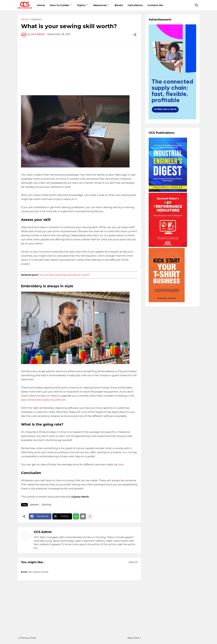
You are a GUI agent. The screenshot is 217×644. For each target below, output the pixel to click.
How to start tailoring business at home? (65, 275)
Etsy (100, 235)
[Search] (197, 5)
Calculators (135, 5)
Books (119, 5)
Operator (36, 19)
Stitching (46, 505)
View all (133, 562)
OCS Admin (43, 532)
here (121, 464)
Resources (100, 5)
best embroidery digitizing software (43, 400)
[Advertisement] (79, 68)
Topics (81, 5)
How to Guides (59, 5)
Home (41, 5)
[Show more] (90, 516)
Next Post (133, 638)
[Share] (135, 35)
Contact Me (155, 5)
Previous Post (28, 638)
